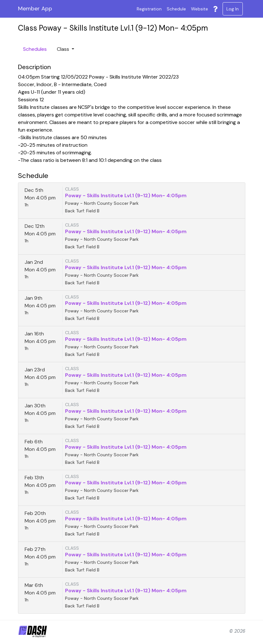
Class (64, 49)
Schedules (35, 49)
